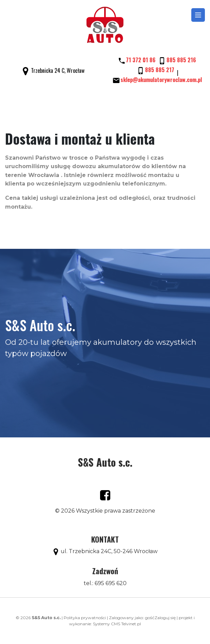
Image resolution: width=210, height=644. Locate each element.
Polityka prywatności (85, 618)
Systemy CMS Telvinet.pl (117, 624)
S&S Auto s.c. (105, 462)
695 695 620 (111, 583)
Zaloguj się (165, 618)
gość (150, 618)
